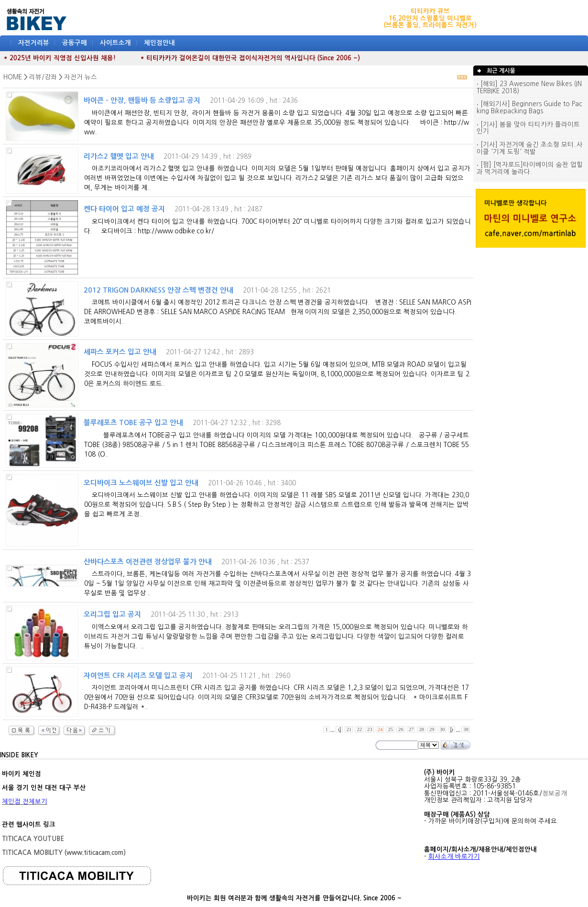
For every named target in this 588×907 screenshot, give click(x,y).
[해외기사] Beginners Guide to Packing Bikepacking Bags (529, 108)
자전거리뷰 (34, 43)
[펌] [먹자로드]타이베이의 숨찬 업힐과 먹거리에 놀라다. (530, 168)
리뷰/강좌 (43, 77)
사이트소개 (115, 43)
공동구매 (75, 43)
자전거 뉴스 (81, 77)
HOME (13, 77)
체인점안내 (159, 43)
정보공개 (555, 793)
